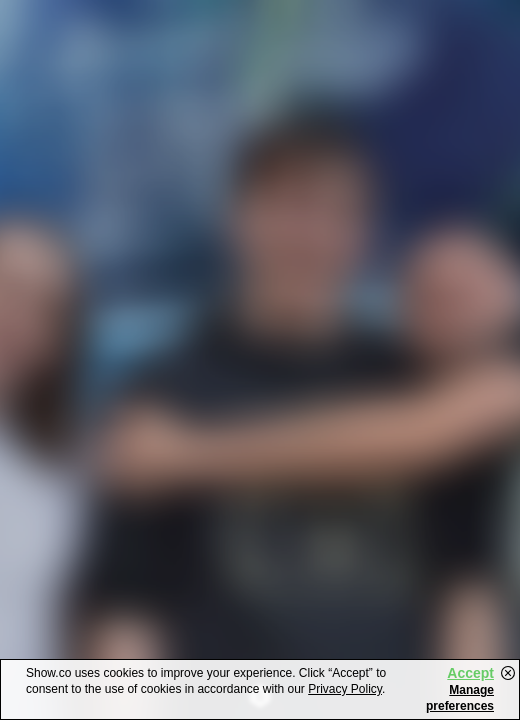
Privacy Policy (345, 689)
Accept (470, 673)
